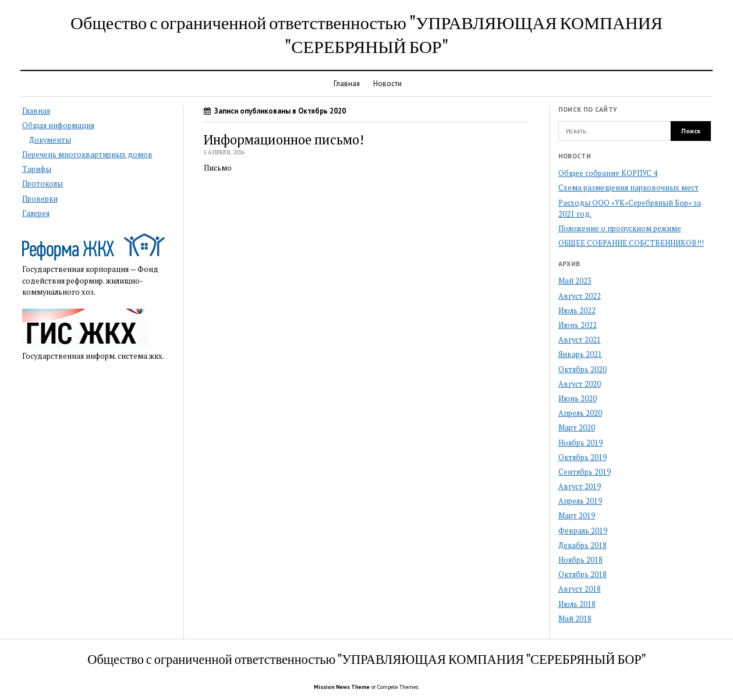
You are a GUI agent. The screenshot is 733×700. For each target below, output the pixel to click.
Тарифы (37, 169)
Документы (50, 140)
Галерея (36, 213)
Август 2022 (580, 296)
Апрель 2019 (580, 501)
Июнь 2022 (578, 325)
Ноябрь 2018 (580, 560)
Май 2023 (575, 281)
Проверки (40, 199)
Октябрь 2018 (582, 575)
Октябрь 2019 (582, 457)
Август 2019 (580, 487)
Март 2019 (577, 516)
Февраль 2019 (583, 531)
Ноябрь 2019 (580, 443)
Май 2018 (575, 619)
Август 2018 (580, 589)
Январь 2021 (580, 354)
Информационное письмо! (284, 139)
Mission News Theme (342, 687)
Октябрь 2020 (582, 370)
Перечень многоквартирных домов (87, 155)
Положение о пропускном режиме (620, 229)
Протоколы (43, 184)
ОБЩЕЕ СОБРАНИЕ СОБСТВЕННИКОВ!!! (631, 243)
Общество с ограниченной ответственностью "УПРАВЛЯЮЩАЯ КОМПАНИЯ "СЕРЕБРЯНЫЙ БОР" (366, 34)
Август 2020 (580, 384)
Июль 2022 (577, 311)
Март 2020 (577, 428)
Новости (387, 84)
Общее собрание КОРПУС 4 (608, 173)
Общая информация (58, 125)
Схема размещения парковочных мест (628, 188)
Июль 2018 (577, 604)
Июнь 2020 (578, 399)
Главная (347, 84)
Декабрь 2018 (582, 545)
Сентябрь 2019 (585, 472)
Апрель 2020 (580, 413)
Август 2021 (580, 340)
